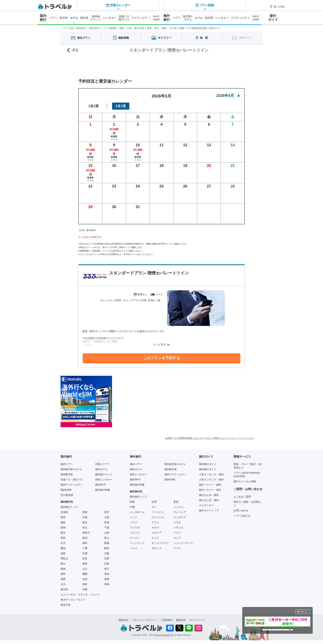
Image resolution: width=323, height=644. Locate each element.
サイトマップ (197, 620)
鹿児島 (64, 589)
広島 (107, 564)
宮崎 (107, 584)
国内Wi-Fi (101, 485)
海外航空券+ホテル (175, 464)
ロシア (177, 538)
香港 (176, 502)
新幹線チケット (104, 474)
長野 (63, 538)
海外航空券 (171, 469)
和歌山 (64, 559)
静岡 (107, 543)
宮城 (85, 517)
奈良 (85, 559)
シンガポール (137, 512)
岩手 (107, 512)
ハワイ (133, 522)
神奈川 (86, 533)
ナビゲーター (206, 505)
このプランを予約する (161, 358)
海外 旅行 (167, 18)
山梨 (107, 533)
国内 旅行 (43, 18)
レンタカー (110, 18)
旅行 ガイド (273, 18)
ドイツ (177, 533)
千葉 (107, 528)
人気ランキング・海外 (211, 480)
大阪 (107, 553)
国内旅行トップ (69, 507)
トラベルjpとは (242, 516)
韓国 (132, 502)
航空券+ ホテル (188, 18)
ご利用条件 (166, 620)
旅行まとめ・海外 (209, 500)
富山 (107, 538)
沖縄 (85, 589)
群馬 (63, 528)
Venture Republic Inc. (164, 635)
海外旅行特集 (137, 485)
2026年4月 (228, 96)
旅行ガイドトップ (209, 511)
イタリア (157, 533)
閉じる (304, 612)
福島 (63, 522)
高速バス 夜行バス (124, 18)
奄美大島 (66, 605)
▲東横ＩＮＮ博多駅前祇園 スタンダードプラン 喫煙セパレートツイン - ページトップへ (209, 438)
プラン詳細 (205, 65)
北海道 (64, 512)
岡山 (63, 564)
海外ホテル (136, 469)
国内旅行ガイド (208, 464)
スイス (155, 538)
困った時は (277, 7)
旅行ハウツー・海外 (210, 490)
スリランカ (158, 517)
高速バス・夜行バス (72, 480)
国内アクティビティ (72, 485)
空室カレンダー (118, 65)
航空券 (64, 18)
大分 (63, 584)
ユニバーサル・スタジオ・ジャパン (80, 595)
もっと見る (159, 344)
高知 (107, 574)
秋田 (63, 517)
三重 (85, 548)
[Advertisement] (153, 402)
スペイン (135, 538)
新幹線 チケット (96, 18)
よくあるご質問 (242, 497)
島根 (63, 569)
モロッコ (157, 548)
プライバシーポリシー (144, 620)
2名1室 (121, 106)
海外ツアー (136, 464)
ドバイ (177, 548)
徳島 (63, 574)
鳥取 (85, 564)
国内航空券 (67, 474)
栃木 (85, 522)
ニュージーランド (183, 543)
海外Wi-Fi (135, 480)
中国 (132, 507)
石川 (63, 543)
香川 (107, 569)
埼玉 (85, 528)
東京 (63, 533)
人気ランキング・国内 (211, 474)
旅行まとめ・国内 (209, 495)
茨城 (107, 522)
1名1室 (94, 106)
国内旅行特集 (103, 490)
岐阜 (107, 548)
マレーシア (180, 512)
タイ (154, 507)
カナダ (155, 528)
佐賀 (85, 579)
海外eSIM (170, 480)
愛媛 (85, 574)
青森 (85, 512)
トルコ (133, 548)
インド (133, 517)
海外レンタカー (138, 474)
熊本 (85, 584)
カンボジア (180, 517)
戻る (73, 50)
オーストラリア (160, 543)
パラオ (177, 522)
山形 (107, 517)
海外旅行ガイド (208, 469)
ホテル (74, 18)
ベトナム (178, 507)
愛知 (63, 548)
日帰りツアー (103, 464)
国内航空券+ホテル (71, 469)
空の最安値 (67, 495)
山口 (85, 569)
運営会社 (124, 620)
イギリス (178, 528)
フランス (135, 533)
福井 (85, 543)
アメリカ (135, 528)
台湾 (154, 502)
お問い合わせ (241, 511)
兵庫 (107, 559)
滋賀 (63, 553)
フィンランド (137, 543)
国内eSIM (66, 490)
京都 (85, 553)
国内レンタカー (104, 480)
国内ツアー (67, 464)
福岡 (63, 579)
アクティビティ (141, 18)
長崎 (107, 579)
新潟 (85, 538)
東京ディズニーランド (73, 600)
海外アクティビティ (176, 474)
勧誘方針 (181, 620)
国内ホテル (101, 469)
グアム (155, 522)
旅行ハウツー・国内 (210, 485)
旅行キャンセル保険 (245, 481)
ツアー (53, 18)
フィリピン (158, 512)
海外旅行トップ (138, 497)
